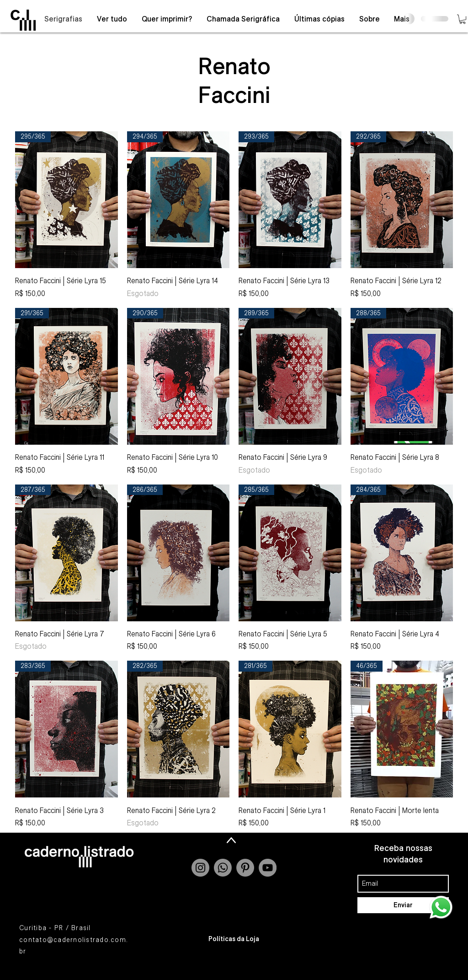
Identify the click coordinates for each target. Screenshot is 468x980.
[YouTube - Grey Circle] (268, 868)
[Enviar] (403, 905)
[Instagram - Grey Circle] (200, 868)
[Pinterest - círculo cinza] (245, 868)
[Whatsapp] (223, 868)
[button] (463, 19)
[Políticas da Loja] (234, 939)
